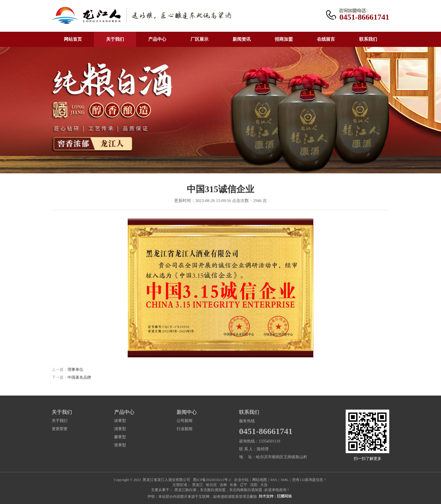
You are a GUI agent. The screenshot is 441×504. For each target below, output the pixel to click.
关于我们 (115, 39)
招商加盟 (284, 39)
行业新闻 (184, 429)
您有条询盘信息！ (310, 480)
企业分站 (241, 480)
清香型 (120, 429)
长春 (233, 485)
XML (284, 480)
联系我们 (368, 39)
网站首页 (73, 39)
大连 (264, 485)
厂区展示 (199, 39)
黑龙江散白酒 (185, 490)
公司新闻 (184, 421)
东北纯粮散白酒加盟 (246, 490)
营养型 (120, 445)
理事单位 (75, 370)
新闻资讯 (242, 39)
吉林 (223, 485)
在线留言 (326, 39)
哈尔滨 (211, 485)
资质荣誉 (60, 429)
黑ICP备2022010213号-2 (212, 480)
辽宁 (244, 485)
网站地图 (260, 480)
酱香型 (120, 437)
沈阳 (254, 485)
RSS (274, 480)
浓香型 (120, 421)
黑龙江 (198, 485)
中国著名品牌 (79, 377)
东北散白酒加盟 (213, 490)
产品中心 (157, 39)
